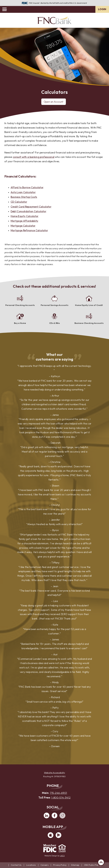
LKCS (62, 856)
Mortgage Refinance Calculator (29, 230)
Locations (31, 865)
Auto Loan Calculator (23, 192)
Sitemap (75, 865)
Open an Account (54, 102)
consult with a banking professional (34, 157)
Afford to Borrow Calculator (27, 187)
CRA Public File (91, 865)
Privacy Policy (60, 865)
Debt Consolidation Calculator (28, 211)
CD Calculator (19, 202)
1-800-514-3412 (61, 798)
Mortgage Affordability (24, 221)
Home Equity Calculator (25, 216)
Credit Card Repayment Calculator (31, 207)
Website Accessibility (55, 773)
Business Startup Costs (24, 197)
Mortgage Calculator (23, 226)
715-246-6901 (58, 793)
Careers (45, 865)
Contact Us (16, 865)
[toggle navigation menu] (6, 9)
